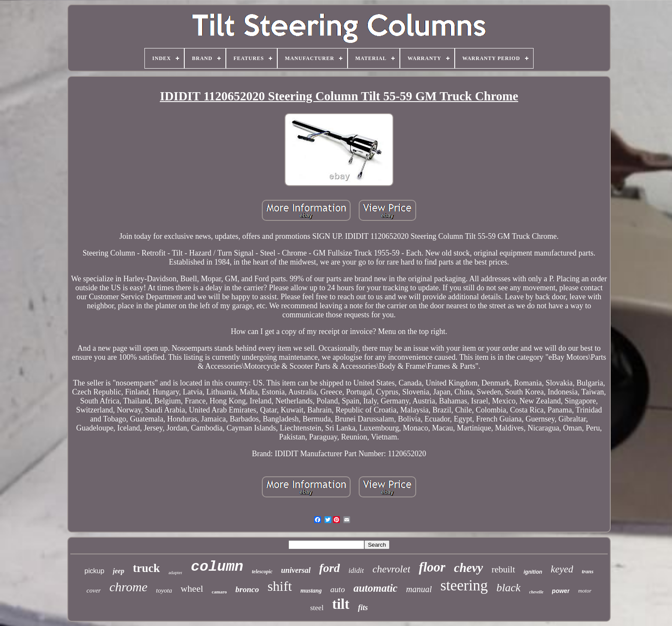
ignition (533, 572)
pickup (94, 571)
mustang (311, 591)
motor (585, 591)
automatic (376, 588)
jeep (118, 571)
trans (587, 571)
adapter (175, 572)
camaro (219, 592)
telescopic (262, 572)
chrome (128, 587)
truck (146, 568)
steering (464, 585)
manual (419, 589)
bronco (247, 589)
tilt (341, 604)
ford (330, 568)
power (561, 591)
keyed (562, 569)
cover (94, 590)
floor (432, 567)
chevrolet (391, 569)
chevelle (536, 592)
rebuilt (503, 569)
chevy (468, 568)
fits (363, 608)
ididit (356, 570)
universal (296, 570)
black (508, 588)
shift (280, 586)
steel (317, 608)
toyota (164, 590)
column (217, 567)
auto (338, 589)
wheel (192, 588)
